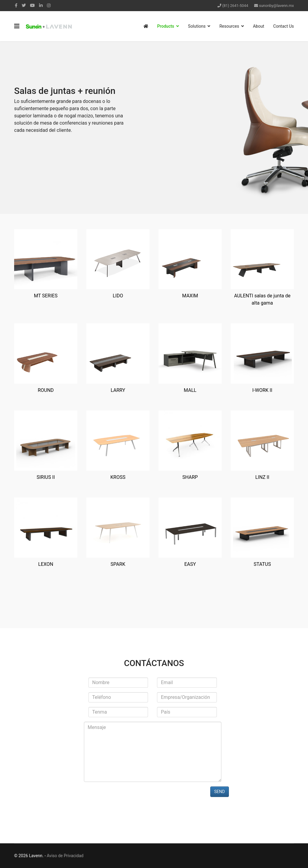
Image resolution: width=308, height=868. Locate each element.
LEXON (46, 564)
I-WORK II (262, 390)
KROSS (118, 477)
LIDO (118, 296)
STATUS (262, 564)
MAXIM (190, 296)
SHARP (190, 477)
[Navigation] (17, 26)
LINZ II (262, 477)
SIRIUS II (46, 477)
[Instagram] (49, 5)
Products (166, 26)
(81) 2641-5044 (235, 6)
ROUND (46, 390)
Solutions (197, 26)
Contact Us (283, 26)
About (259, 26)
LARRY (118, 390)
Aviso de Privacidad (65, 856)
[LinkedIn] (41, 5)
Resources (229, 26)
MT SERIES (46, 296)
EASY (190, 564)
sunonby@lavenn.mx (276, 6)
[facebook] (16, 5)
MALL (190, 390)
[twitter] (24, 5)
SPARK (118, 564)
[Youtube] (32, 5)
